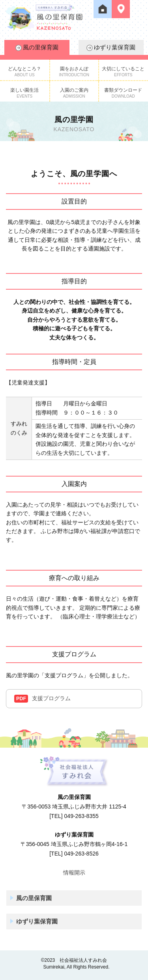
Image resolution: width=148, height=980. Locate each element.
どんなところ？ (24, 72)
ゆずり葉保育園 (111, 47)
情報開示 (74, 873)
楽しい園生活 (24, 93)
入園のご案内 (74, 93)
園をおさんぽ (74, 72)
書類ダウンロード (123, 93)
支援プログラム (42, 699)
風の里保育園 (37, 47)
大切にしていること (123, 72)
